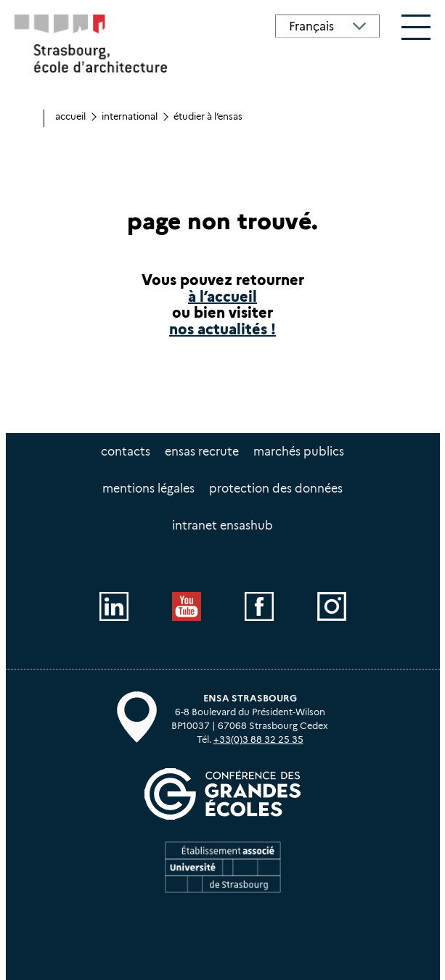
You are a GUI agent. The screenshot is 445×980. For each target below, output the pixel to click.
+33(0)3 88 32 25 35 (258, 740)
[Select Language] (327, 26)
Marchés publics (299, 452)
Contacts (126, 452)
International (130, 116)
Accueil (70, 116)
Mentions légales (148, 489)
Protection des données (276, 489)
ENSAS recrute (202, 452)
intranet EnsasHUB (222, 526)
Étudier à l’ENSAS (208, 116)
